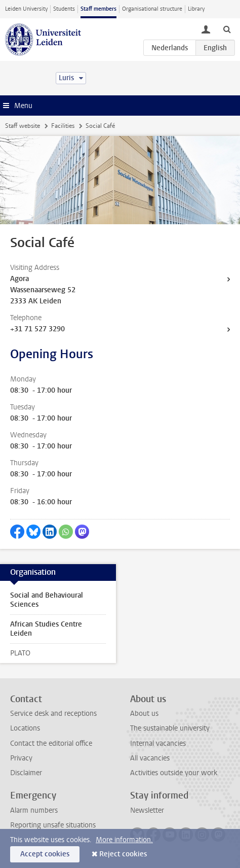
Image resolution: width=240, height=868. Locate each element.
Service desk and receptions (53, 714)
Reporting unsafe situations (53, 825)
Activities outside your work (174, 773)
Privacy (21, 758)
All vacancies (150, 758)
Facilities (63, 126)
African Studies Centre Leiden (46, 629)
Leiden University (26, 9)
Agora (19, 279)
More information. (124, 840)
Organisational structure (152, 9)
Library (196, 9)
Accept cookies (45, 854)
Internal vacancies (158, 743)
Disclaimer (26, 773)
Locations (25, 728)
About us (144, 714)
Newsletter (147, 810)
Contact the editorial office (51, 743)
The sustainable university (170, 728)
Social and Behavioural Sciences (47, 600)
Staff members (98, 9)
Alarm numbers (34, 810)
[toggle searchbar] (227, 29)
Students (64, 9)
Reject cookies (123, 854)
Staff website (23, 126)
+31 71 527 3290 (37, 329)
